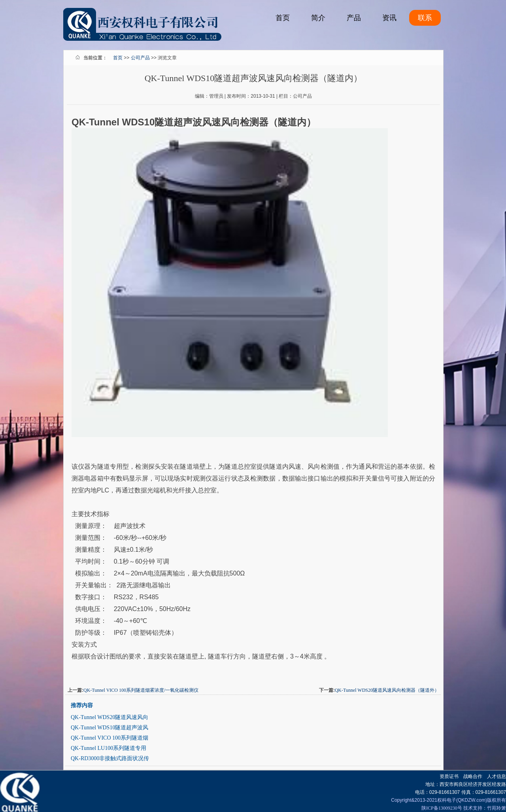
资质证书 (449, 776)
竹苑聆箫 (497, 808)
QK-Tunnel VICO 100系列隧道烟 (110, 738)
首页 (283, 18)
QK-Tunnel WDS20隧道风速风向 (110, 717)
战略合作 (473, 776)
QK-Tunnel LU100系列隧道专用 (109, 748)
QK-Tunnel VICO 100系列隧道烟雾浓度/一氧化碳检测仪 (141, 690)
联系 (425, 18)
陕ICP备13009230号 (442, 808)
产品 (354, 18)
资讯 (389, 18)
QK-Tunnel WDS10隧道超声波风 (110, 728)
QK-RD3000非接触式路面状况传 (110, 758)
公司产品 (140, 58)
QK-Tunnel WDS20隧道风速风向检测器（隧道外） (387, 690)
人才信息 (497, 776)
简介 (318, 18)
